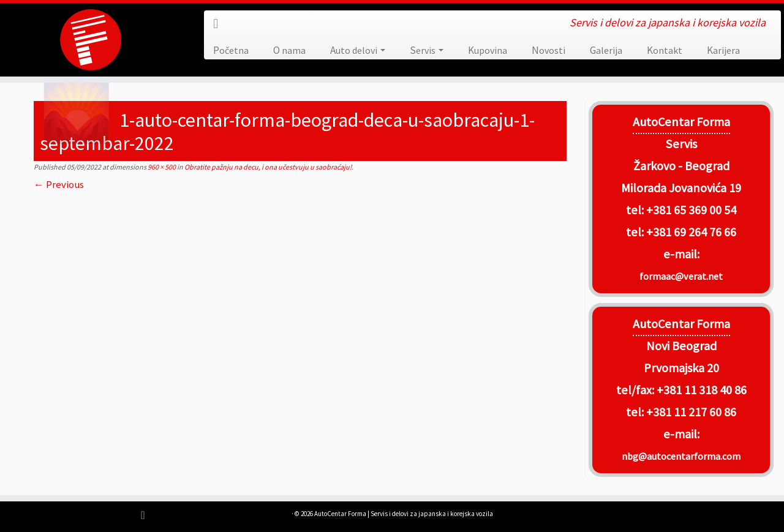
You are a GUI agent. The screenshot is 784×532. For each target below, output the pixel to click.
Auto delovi (358, 50)
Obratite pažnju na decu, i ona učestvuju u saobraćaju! (267, 167)
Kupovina (488, 50)
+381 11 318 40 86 (700, 390)
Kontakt (665, 50)
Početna (231, 50)
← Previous (59, 184)
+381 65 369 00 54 (691, 210)
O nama (289, 50)
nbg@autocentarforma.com (681, 456)
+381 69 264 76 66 (691, 232)
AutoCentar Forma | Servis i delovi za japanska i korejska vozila (404, 514)
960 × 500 (161, 167)
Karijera (723, 50)
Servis (427, 50)
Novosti (548, 50)
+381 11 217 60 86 (691, 412)
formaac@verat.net (681, 276)
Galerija (606, 50)
